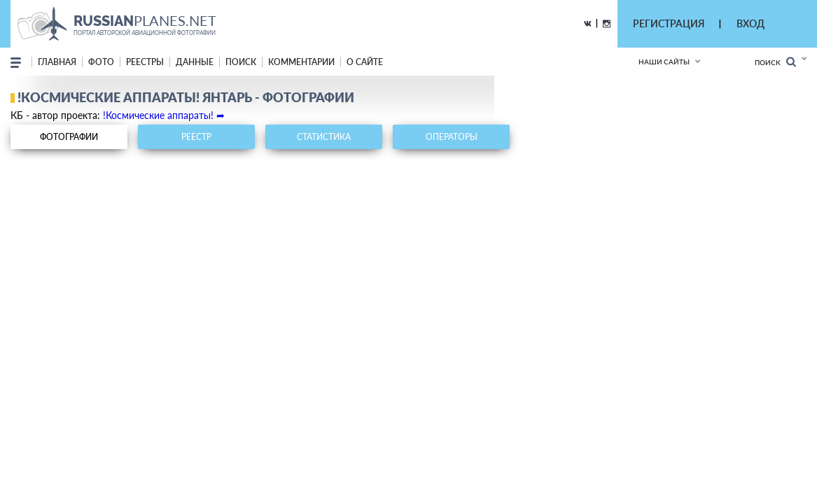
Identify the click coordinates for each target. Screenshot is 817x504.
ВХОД (750, 23)
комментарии (301, 62)
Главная (57, 62)
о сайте (365, 62)
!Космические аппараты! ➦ (164, 115)
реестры (145, 62)
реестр (196, 137)
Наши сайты (664, 62)
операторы (452, 137)
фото (101, 62)
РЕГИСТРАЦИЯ (669, 23)
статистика (324, 137)
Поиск (775, 62)
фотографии (69, 137)
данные (195, 62)
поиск (241, 62)
